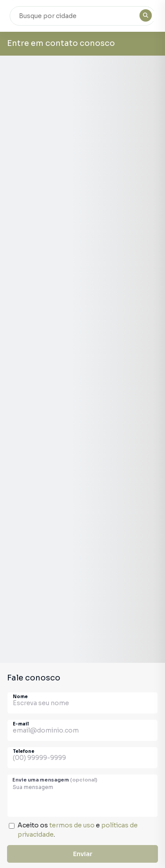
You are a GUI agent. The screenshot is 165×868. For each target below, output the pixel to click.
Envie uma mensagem (55, 780)
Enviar (83, 854)
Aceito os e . (78, 830)
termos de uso (72, 825)
